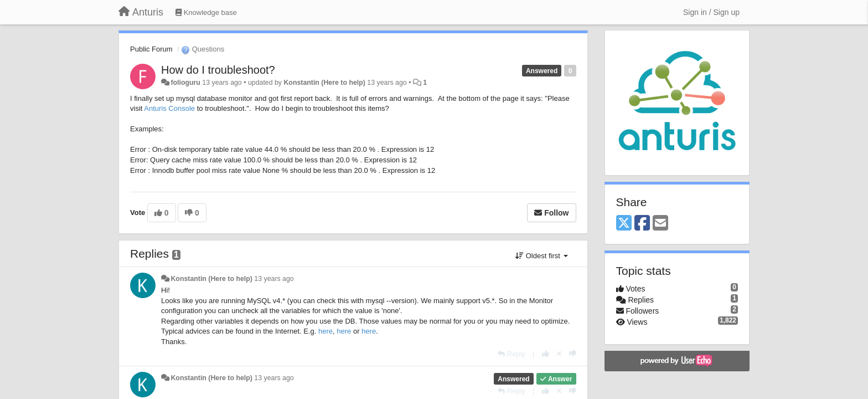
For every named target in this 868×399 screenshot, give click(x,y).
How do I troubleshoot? (218, 70)
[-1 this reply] (573, 354)
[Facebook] (642, 224)
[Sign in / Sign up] (711, 12)
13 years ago (274, 279)
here (325, 331)
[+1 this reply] (546, 354)
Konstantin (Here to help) (324, 83)
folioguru (185, 83)
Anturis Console (169, 108)
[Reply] (512, 354)
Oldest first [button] (541, 256)
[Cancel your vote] (559, 354)
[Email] (660, 224)
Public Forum (151, 49)
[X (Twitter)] (624, 224)
